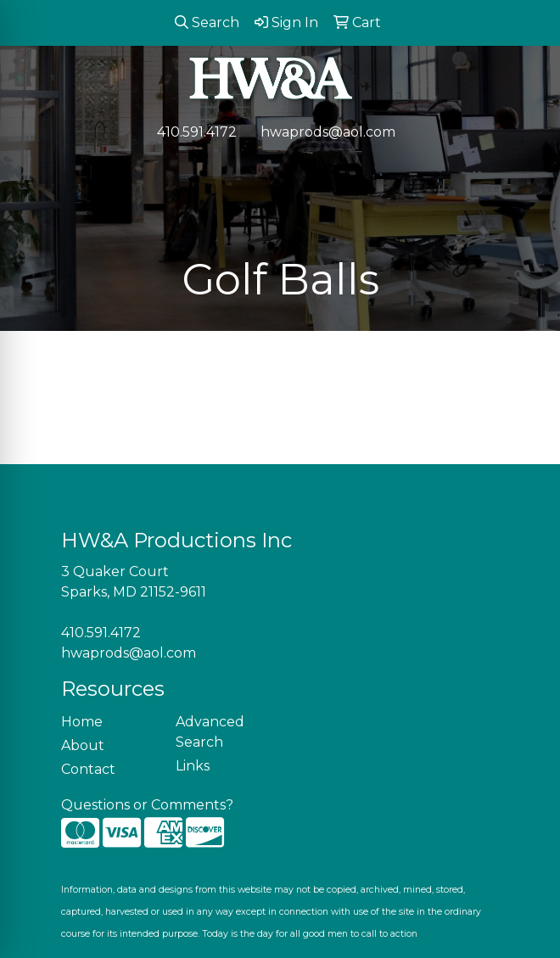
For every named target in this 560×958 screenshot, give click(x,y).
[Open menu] (526, 168)
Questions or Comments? (147, 805)
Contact (88, 769)
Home (82, 722)
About (83, 745)
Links (193, 766)
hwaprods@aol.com (328, 132)
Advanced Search (210, 732)
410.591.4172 (197, 132)
